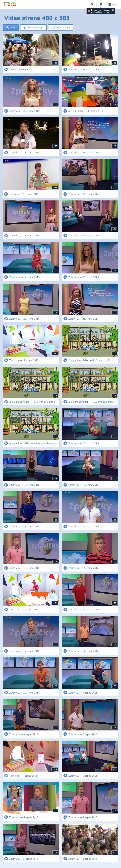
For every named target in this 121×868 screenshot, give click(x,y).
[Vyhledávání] (92, 5)
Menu (112, 5)
